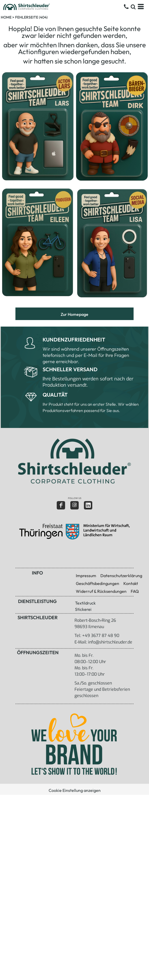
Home (6, 17)
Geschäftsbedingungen (98, 583)
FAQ (135, 591)
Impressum (86, 576)
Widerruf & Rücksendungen (101, 591)
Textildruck (85, 603)
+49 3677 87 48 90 (101, 636)
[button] (74, 461)
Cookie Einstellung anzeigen (75, 790)
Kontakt (131, 583)
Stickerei (83, 609)
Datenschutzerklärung (121, 576)
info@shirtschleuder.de (110, 642)
